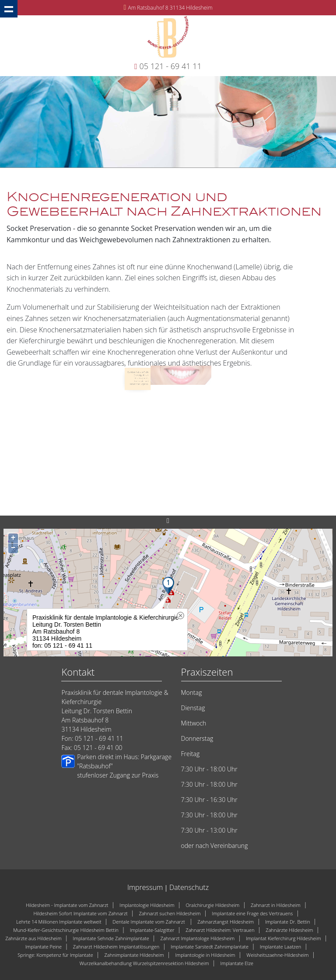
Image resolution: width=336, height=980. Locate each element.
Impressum (145, 887)
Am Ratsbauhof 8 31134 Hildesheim (170, 8)
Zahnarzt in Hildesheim (276, 905)
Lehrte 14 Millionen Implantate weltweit (59, 922)
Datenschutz (189, 887)
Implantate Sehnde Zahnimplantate (111, 938)
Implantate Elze (237, 963)
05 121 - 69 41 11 (171, 66)
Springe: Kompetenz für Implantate (55, 955)
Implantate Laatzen (281, 947)
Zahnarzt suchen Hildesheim (170, 913)
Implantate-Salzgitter (152, 930)
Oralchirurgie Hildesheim (212, 905)
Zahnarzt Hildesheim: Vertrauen (220, 930)
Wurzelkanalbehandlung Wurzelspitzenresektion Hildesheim (144, 963)
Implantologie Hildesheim (147, 905)
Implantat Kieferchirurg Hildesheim (283, 938)
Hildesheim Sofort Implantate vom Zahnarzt (80, 913)
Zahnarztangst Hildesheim (226, 922)
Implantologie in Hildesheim (205, 955)
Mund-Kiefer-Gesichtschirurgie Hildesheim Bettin (66, 930)
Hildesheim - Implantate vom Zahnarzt (67, 905)
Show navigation (9, 9)
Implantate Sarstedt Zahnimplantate (210, 947)
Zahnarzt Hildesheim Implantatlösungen (116, 947)
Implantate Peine (44, 947)
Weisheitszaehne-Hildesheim (277, 955)
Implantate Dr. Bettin (288, 922)
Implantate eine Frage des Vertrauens (252, 913)
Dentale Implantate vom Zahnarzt (149, 922)
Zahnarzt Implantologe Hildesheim (198, 938)
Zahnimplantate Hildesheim (134, 955)
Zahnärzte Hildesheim (289, 930)
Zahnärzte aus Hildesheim (33, 938)
